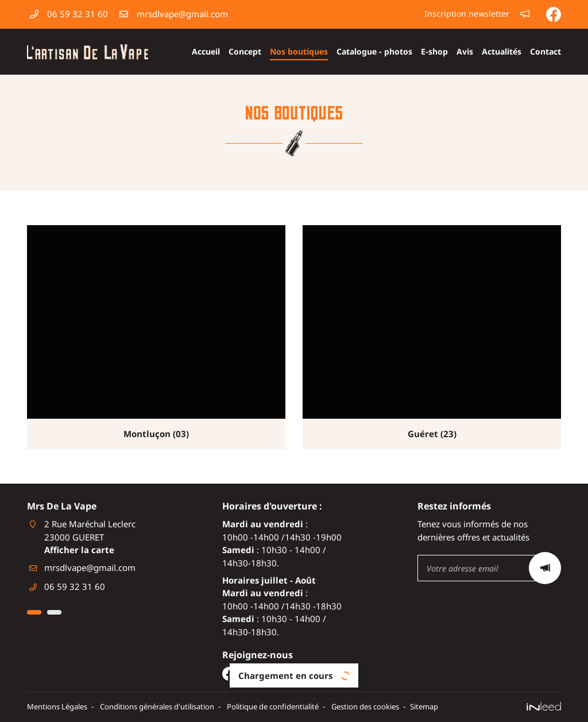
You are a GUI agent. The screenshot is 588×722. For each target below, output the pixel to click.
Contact (546, 51)
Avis (465, 51)
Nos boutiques (299, 51)
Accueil (206, 51)
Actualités (502, 51)
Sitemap (470, 707)
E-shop (434, 51)
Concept (245, 51)
